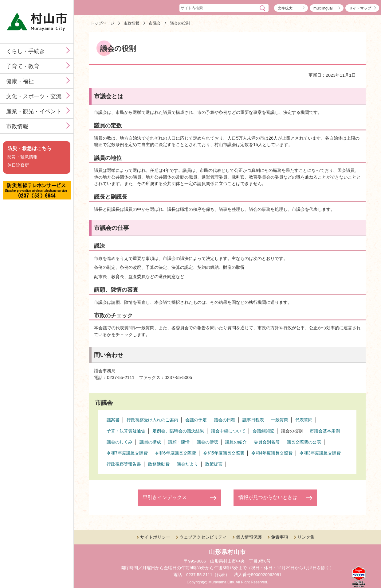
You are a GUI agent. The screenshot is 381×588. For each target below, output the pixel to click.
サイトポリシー (155, 537)
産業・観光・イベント (34, 111)
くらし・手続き (26, 51)
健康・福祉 (20, 81)
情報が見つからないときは (268, 497)
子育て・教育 (23, 66)
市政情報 (17, 126)
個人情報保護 (249, 537)
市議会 (155, 23)
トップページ (102, 23)
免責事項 (280, 537)
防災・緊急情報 (22, 157)
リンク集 (306, 537)
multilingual (323, 8)
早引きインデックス (165, 497)
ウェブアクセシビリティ (203, 537)
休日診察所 (18, 165)
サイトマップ (360, 8)
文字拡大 (285, 8)
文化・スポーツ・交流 (34, 96)
